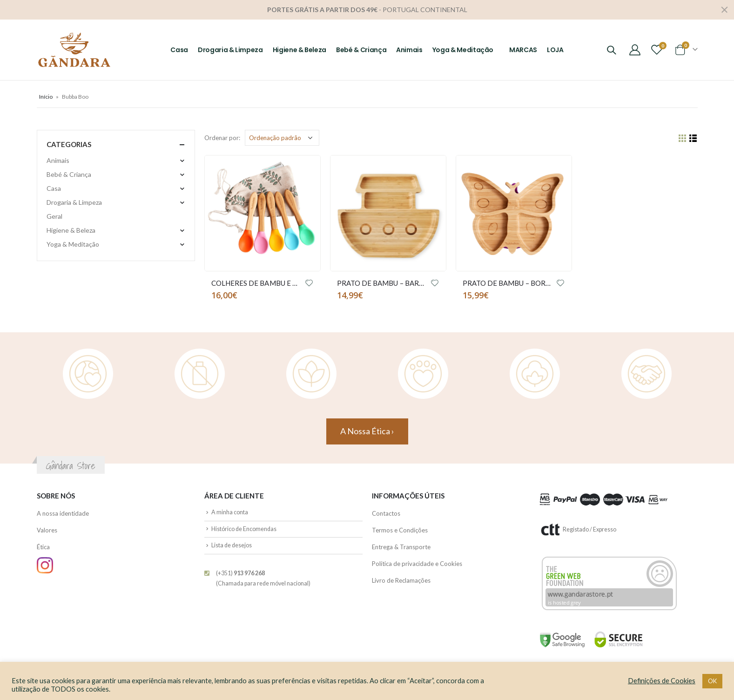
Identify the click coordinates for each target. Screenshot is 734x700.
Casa (179, 50)
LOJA (555, 50)
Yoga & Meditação (463, 50)
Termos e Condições (400, 530)
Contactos (386, 513)
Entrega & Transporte (401, 547)
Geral (54, 216)
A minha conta (230, 512)
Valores (47, 530)
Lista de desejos (232, 545)
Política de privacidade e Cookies (417, 564)
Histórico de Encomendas (244, 529)
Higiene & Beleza (300, 50)
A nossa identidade (63, 513)
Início (46, 97)
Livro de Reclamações (401, 580)
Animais (409, 50)
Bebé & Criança (361, 50)
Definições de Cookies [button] (662, 681)
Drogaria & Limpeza (230, 50)
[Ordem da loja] (282, 138)
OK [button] (712, 681)
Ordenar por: (222, 138)
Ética (43, 547)
